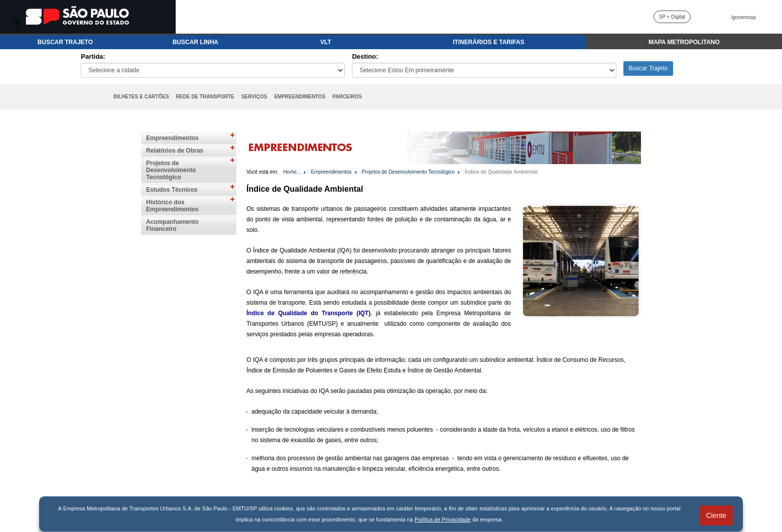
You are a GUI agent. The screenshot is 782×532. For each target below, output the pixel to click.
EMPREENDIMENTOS (300, 97)
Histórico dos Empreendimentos (172, 206)
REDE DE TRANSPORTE (205, 97)
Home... (292, 172)
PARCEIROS (347, 97)
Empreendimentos (172, 138)
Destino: (365, 56)
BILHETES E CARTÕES (141, 97)
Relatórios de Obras (175, 151)
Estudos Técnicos (172, 190)
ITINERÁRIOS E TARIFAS (488, 42)
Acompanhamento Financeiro (172, 225)
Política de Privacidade (443, 519)
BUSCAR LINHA (195, 42)
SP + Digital (672, 17)
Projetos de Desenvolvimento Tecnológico (171, 170)
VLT (326, 42)
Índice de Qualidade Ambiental (501, 172)
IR (18, 23)
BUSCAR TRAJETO (65, 42)
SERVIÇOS (254, 97)
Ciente (716, 515)
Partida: (93, 56)
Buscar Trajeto (648, 68)
